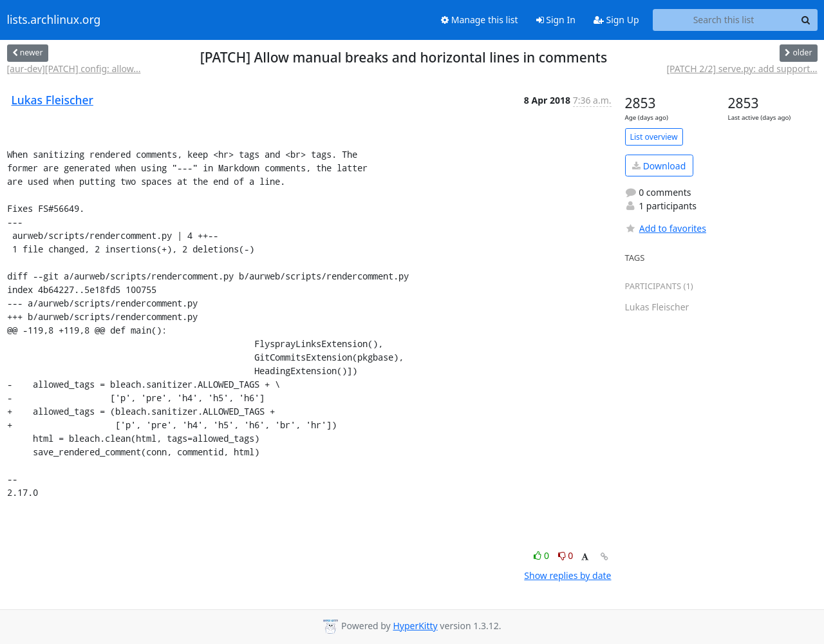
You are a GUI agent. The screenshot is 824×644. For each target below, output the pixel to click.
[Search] (806, 20)
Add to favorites (666, 228)
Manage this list (480, 20)
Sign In (556, 20)
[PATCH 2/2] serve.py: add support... (742, 69)
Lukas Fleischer (52, 100)
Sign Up (616, 20)
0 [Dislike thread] (566, 555)
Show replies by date (567, 575)
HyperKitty (415, 626)
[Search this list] (724, 20)
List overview (654, 137)
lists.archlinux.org (54, 20)
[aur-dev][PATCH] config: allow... (74, 69)
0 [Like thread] (542, 555)
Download (659, 166)
